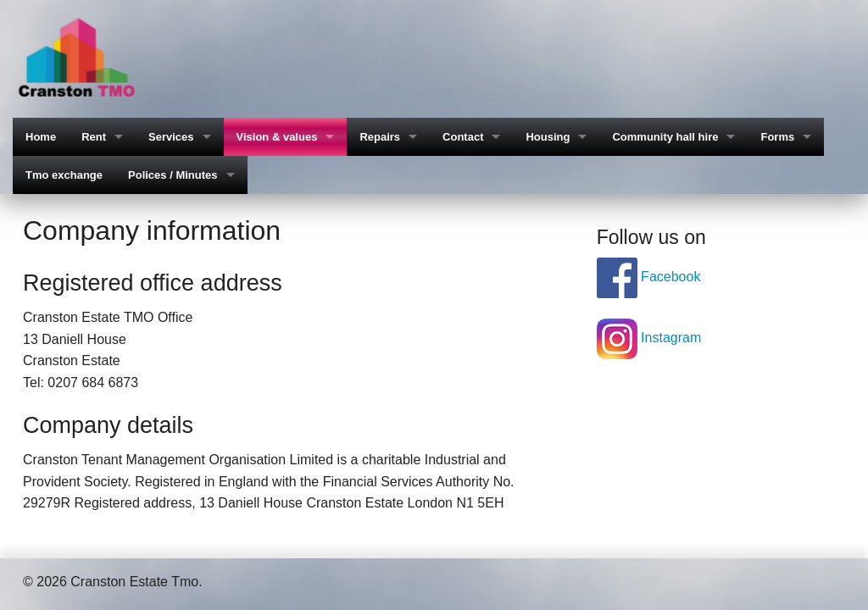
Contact (463, 137)
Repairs (380, 137)
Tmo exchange (64, 175)
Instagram (649, 338)
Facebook (649, 277)
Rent (94, 137)
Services (171, 137)
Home (41, 137)
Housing (548, 137)
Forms (777, 137)
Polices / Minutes (172, 175)
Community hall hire (665, 137)
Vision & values (277, 137)
